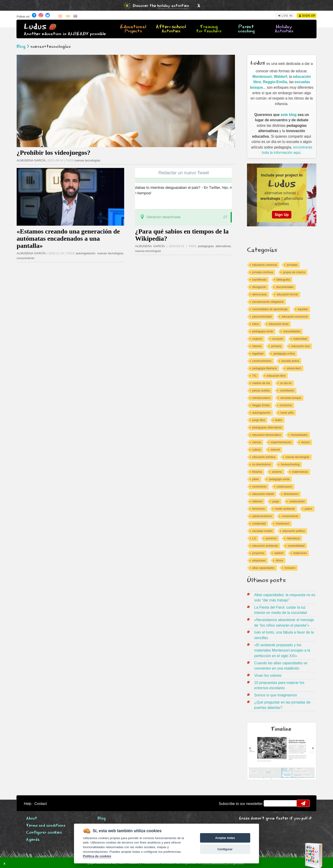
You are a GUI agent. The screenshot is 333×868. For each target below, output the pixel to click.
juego (276, 501)
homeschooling (290, 464)
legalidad (258, 354)
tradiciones (300, 553)
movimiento (259, 487)
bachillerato (259, 280)
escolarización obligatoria (268, 302)
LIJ (254, 538)
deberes (257, 501)
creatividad (259, 524)
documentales (285, 287)
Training (209, 29)
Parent (246, 29)
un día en (286, 383)
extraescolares (261, 398)
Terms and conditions (46, 826)
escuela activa (290, 361)
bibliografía (283, 280)
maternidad (300, 339)
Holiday (284, 29)
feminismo (259, 509)
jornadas (292, 265)
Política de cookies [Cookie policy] (97, 856)
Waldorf (281, 77)
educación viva (301, 346)
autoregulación (85, 253)
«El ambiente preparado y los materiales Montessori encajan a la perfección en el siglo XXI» (282, 650)
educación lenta (279, 324)
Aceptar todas (225, 838)
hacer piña (287, 413)
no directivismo (262, 464)
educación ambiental (265, 546)
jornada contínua (263, 272)
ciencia (257, 442)
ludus (256, 324)
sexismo (277, 472)
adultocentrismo (262, 516)
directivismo (291, 494)
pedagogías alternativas (215, 246)
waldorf (279, 553)
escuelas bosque (291, 398)
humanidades (299, 435)
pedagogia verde (279, 479)
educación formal (287, 294)
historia (257, 346)
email (270, 803)
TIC (254, 376)
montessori (282, 524)
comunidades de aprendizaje (270, 309)
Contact (41, 804)
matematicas (300, 472)
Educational (133, 29)
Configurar (225, 849)
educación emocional (295, 317)
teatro (279, 420)
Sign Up (307, 16)
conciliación (287, 391)
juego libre (259, 420)
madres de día (261, 383)
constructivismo (262, 361)
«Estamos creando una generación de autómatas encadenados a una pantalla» (68, 238)
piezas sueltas (261, 391)
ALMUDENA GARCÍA (31, 160)
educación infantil (263, 494)
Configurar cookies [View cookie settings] (44, 833)
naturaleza (293, 538)
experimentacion (281, 442)
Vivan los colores (268, 675)
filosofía (257, 472)
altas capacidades (263, 568)
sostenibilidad (296, 546)
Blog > (23, 47)
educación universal (265, 265)
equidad (303, 309)
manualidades (292, 331)
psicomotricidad (262, 317)
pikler (256, 479)
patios (308, 509)
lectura (305, 442)
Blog (102, 818)
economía (286, 405)
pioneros (271, 538)
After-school (171, 29)
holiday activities (173, 6)
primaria (276, 346)
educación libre (276, 376)
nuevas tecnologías (87, 160)
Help (28, 804)
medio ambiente (285, 509)
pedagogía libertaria (265, 368)
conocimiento (26, 258)
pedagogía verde (263, 331)
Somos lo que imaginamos (276, 695)
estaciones (259, 561)
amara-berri (294, 368)
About (32, 818)
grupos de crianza (294, 272)
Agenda (33, 840)
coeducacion (284, 487)
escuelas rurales (262, 531)
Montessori (262, 77)
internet (275, 450)
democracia (259, 294)
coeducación (297, 501)
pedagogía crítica (284, 354)
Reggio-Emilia (275, 82)
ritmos (279, 561)
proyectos (258, 553)
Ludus (35, 27)
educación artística (264, 457)
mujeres (257, 339)
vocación (278, 339)
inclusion (290, 568)
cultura (256, 450)
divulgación (259, 287)
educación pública (294, 531)
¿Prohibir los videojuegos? (54, 153)
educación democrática (267, 435)
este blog (289, 115)
